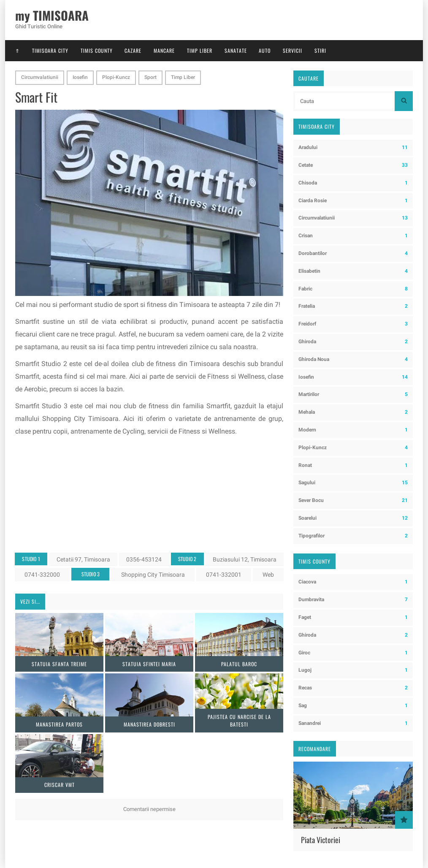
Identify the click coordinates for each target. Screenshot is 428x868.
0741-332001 (224, 575)
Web (268, 575)
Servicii (293, 50)
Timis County (97, 50)
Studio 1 (31, 559)
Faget (353, 617)
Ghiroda (353, 342)
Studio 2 (187, 559)
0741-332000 (42, 575)
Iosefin (80, 77)
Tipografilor (353, 536)
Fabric (353, 289)
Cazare (133, 50)
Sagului (353, 483)
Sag (353, 706)
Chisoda (353, 183)
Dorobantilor (353, 254)
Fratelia (353, 306)
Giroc (353, 653)
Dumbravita (353, 600)
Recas (353, 688)
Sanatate (236, 50)
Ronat (353, 465)
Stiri (320, 50)
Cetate (353, 165)
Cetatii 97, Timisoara (83, 559)
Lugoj (353, 670)
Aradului (353, 148)
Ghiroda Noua (353, 359)
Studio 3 (91, 574)
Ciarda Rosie (353, 201)
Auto (265, 50)
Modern (353, 430)
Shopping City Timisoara (153, 575)
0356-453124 (144, 559)
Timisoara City (50, 50)
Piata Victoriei (321, 840)
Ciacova (353, 582)
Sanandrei (353, 723)
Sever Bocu (353, 500)
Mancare (164, 50)
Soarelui (353, 518)
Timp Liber (200, 50)
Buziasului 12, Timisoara (245, 559)
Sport (150, 77)
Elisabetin (353, 271)
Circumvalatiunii (40, 77)
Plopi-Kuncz (116, 77)
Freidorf (353, 324)
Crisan (353, 236)
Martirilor (353, 395)
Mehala (353, 412)
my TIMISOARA (52, 15)
